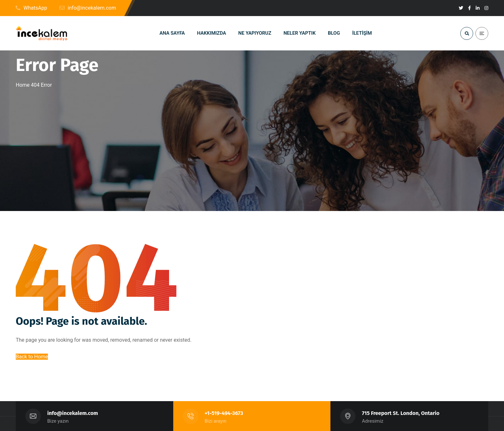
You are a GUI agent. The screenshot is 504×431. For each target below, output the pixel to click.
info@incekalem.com (73, 413)
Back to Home (32, 357)
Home (23, 85)
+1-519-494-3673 (224, 413)
